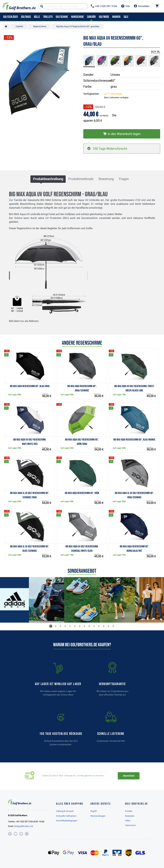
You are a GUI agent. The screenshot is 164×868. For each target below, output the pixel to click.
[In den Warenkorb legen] (122, 134)
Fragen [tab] (124, 179)
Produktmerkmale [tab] (81, 179)
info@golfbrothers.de (24, 826)
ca (113, 94)
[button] (51, 626)
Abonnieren (129, 776)
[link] (61, 730)
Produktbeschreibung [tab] (48, 179)
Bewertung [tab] (106, 179)
